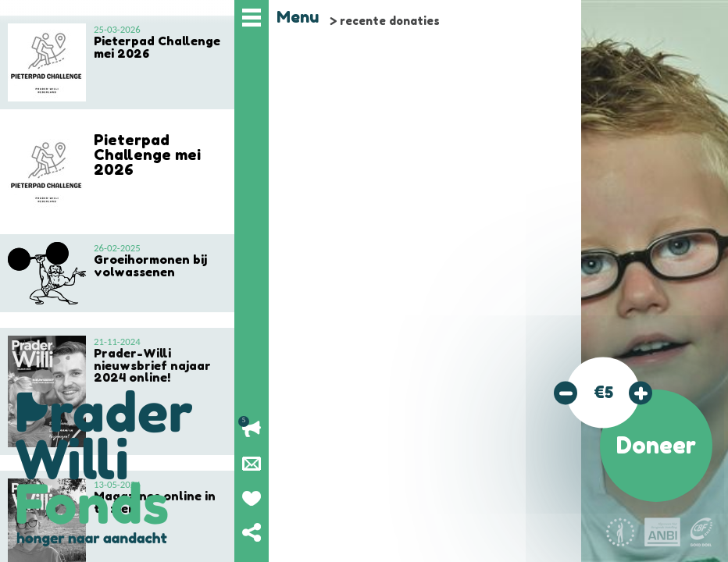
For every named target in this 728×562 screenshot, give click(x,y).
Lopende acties (252, 429)
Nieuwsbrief (252, 464)
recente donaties (390, 21)
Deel (252, 532)
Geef (252, 498)
